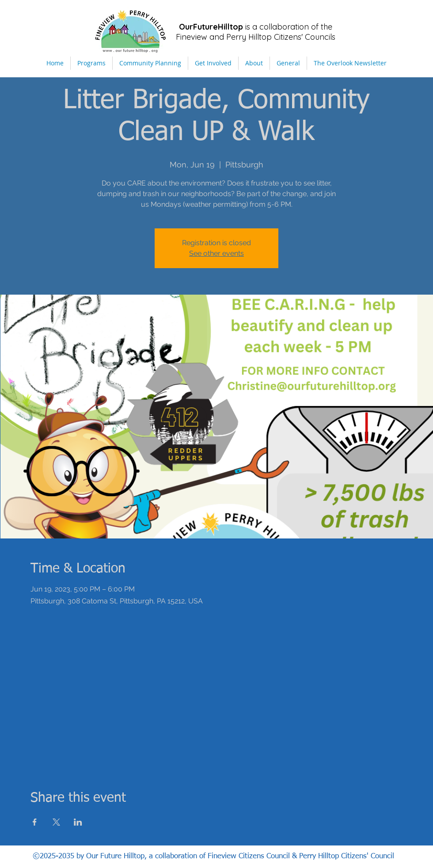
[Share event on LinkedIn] (78, 822)
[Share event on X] (56, 822)
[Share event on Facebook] (35, 822)
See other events (216, 253)
